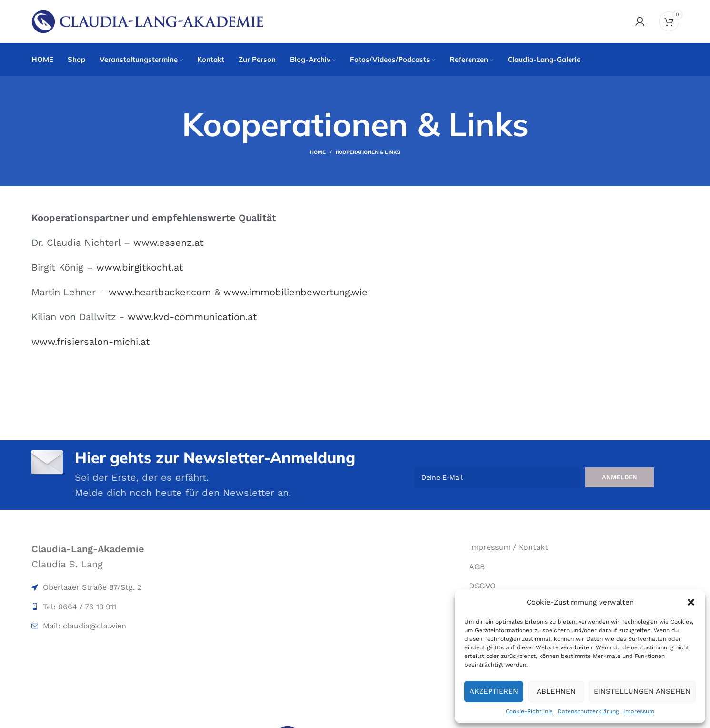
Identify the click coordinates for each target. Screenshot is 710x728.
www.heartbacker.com (160, 292)
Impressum (639, 711)
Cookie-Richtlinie (529, 711)
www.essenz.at (168, 243)
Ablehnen (556, 691)
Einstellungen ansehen (642, 691)
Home (318, 152)
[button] (691, 602)
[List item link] (136, 587)
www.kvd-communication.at (192, 317)
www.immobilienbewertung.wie (295, 292)
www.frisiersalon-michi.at (90, 342)
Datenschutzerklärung (588, 711)
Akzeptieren (494, 691)
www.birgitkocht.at (140, 267)
